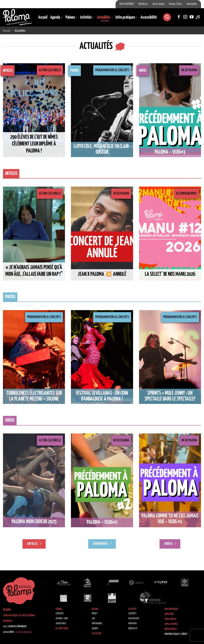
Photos (75, 71)
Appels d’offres (171, 624)
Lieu (93, 619)
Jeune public (61, 624)
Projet (95, 614)
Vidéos (143, 71)
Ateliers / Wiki (62, 619)
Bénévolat (133, 629)
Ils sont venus (62, 629)
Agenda (56, 17)
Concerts (60, 614)
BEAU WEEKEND (127, 4)
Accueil (43, 17)
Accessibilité (149, 17)
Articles (8, 71)
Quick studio (158, 4)
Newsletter (192, 4)
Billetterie (143, 4)
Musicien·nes (134, 619)
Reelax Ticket (176, 4)
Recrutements (171, 629)
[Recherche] (167, 17)
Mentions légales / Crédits (176, 634)
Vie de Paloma (189, 70)
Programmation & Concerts (112, 70)
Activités (87, 17)
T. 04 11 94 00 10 (24, 632)
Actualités (105, 17)
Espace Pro (169, 614)
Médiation (132, 624)
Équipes (95, 629)
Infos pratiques (127, 17)
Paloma (71, 17)
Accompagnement (186, 194)
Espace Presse (170, 619)
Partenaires (97, 624)
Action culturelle (50, 70)
